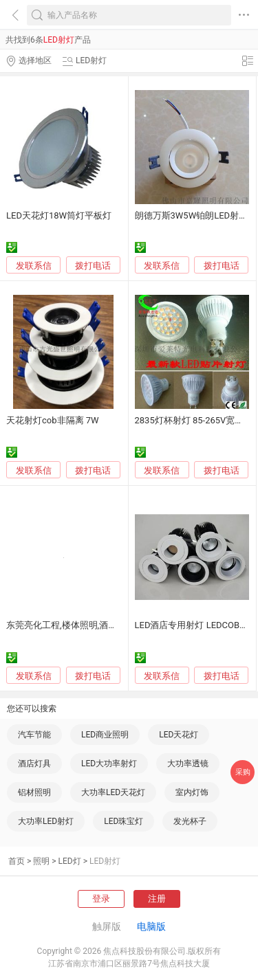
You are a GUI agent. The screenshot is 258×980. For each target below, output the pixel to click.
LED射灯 (105, 861)
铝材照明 (34, 792)
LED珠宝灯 (123, 821)
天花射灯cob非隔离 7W (53, 420)
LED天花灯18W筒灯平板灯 (59, 215)
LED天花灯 (179, 735)
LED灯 (70, 861)
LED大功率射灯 (109, 764)
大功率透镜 (188, 764)
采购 (243, 772)
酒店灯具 (34, 764)
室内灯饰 (192, 792)
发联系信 (34, 266)
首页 (17, 861)
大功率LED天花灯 (113, 792)
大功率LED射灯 (46, 821)
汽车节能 (34, 735)
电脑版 (151, 926)
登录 (101, 899)
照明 (41, 861)
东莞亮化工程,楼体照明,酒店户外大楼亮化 (88, 625)
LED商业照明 (105, 735)
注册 (157, 899)
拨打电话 (93, 266)
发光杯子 (190, 821)
